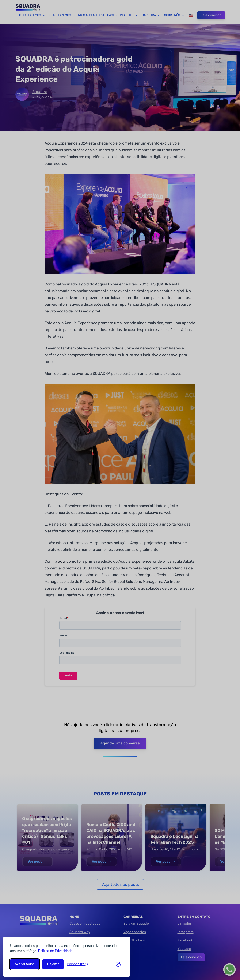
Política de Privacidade (55, 951)
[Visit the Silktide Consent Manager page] (118, 964)
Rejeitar (53, 964)
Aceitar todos (25, 964)
